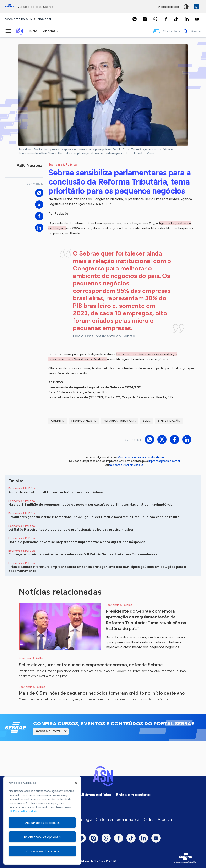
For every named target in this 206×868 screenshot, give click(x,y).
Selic (147, 421)
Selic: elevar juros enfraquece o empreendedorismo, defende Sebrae (91, 665)
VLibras (196, 7)
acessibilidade (169, 7)
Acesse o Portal (49, 731)
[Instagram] (145, 19)
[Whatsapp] (135, 19)
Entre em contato (133, 795)
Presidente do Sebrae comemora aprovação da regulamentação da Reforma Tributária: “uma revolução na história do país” (146, 620)
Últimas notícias (96, 795)
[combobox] (46, 19)
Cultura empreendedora (117, 819)
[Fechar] (76, 783)
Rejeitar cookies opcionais (42, 837)
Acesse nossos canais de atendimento (142, 457)
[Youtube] (197, 19)
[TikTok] (176, 19)
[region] (42, 821)
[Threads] (155, 19)
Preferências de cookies (42, 851)
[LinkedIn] (186, 19)
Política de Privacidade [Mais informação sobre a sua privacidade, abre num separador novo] (24, 811)
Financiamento (84, 421)
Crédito (58, 421)
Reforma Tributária (120, 421)
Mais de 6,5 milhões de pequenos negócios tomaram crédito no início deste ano (102, 693)
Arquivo (165, 819)
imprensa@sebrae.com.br (164, 461)
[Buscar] (191, 31)
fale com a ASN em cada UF (127, 465)
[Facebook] (166, 19)
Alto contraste (186, 7)
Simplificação (169, 421)
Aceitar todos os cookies (42, 822)
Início (33, 31)
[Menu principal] (8, 31)
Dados (148, 819)
